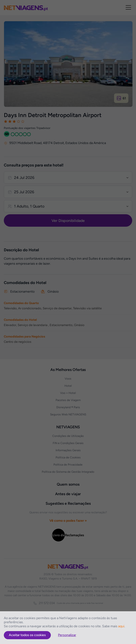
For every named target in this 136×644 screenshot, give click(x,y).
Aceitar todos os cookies (27, 635)
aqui (121, 626)
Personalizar (67, 635)
